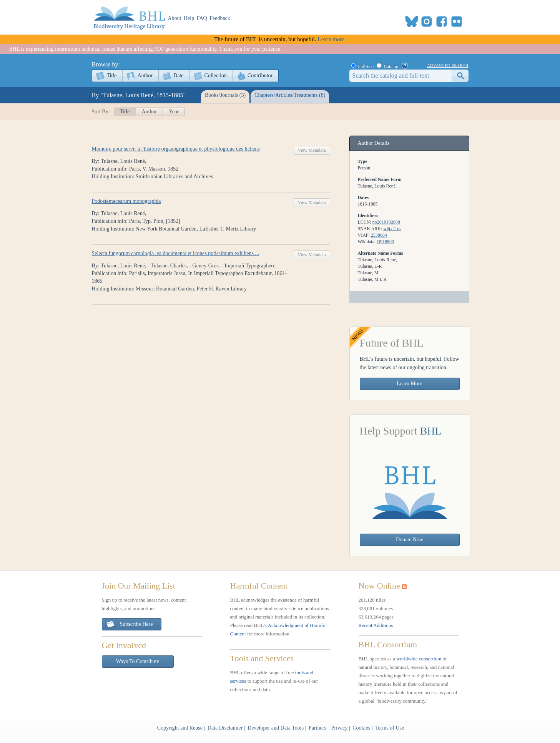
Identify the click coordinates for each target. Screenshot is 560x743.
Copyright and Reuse (180, 728)
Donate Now (410, 540)
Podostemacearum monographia (126, 201)
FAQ (202, 18)
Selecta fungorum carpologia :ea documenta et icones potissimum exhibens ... (175, 253)
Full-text (366, 66)
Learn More (409, 384)
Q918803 (385, 242)
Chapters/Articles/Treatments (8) (290, 95)
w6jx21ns (392, 229)
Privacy (340, 728)
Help (189, 18)
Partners (317, 728)
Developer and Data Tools (276, 728)
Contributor (260, 75)
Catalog (391, 66)
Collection (216, 75)
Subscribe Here (130, 624)
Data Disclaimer (225, 728)
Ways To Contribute (138, 661)
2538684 (379, 235)
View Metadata (312, 150)
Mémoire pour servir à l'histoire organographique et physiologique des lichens (176, 149)
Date (178, 75)
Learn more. (332, 39)
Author (145, 75)
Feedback (220, 18)
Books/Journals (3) (225, 95)
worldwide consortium (419, 659)
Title (112, 75)
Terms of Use (390, 728)
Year (174, 112)
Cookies (361, 728)
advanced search (448, 65)
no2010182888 (386, 222)
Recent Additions (376, 625)
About (175, 18)
